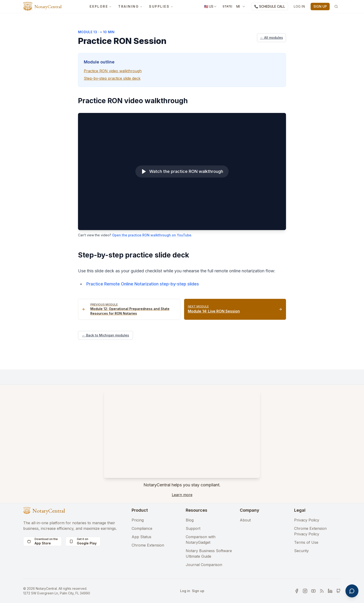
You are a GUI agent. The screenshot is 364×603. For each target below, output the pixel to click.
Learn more (182, 495)
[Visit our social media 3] (313, 591)
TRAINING (130, 6)
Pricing (138, 520)
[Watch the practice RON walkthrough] (182, 171)
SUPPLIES (161, 6)
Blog (190, 520)
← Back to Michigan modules (106, 335)
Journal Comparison (204, 565)
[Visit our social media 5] (330, 591)
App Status (141, 537)
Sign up (198, 591)
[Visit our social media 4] (322, 591)
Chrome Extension (148, 545)
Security (301, 551)
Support (193, 528)
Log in (185, 591)
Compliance (142, 528)
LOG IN (299, 6)
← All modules (271, 38)
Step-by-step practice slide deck (112, 78)
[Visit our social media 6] (338, 591)
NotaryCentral (48, 7)
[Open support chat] (352, 591)
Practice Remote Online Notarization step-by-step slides (143, 284)
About (245, 520)
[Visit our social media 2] (305, 591)
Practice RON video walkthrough (113, 71)
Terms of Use (306, 542)
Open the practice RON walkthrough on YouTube (152, 235)
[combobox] (211, 7)
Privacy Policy (307, 520)
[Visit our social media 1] (297, 591)
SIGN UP (320, 6)
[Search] (336, 7)
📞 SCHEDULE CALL (270, 6)
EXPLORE (101, 6)
